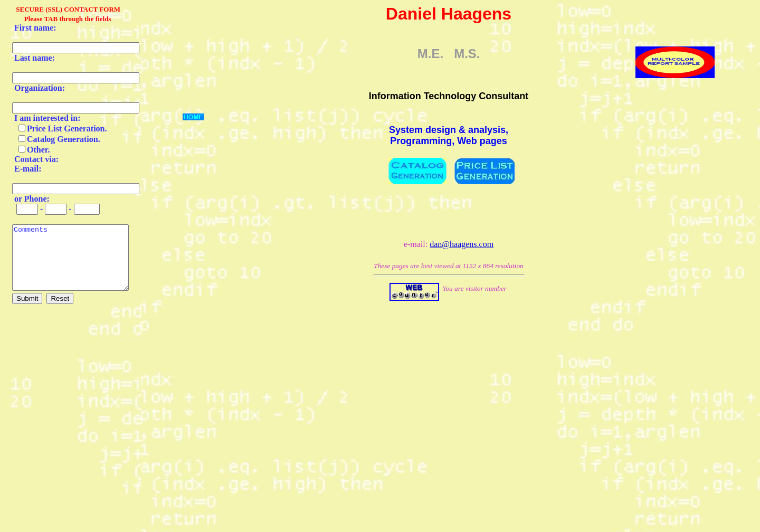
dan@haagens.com (462, 244)
